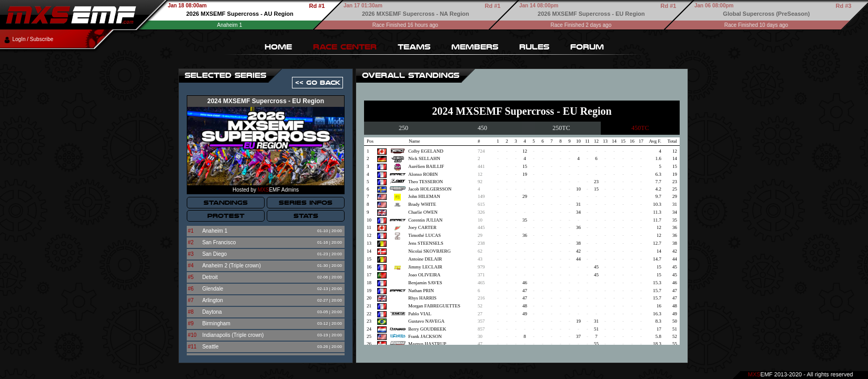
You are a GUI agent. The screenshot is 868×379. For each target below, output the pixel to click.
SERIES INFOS (306, 203)
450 (482, 128)
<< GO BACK (318, 83)
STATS (306, 216)
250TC (561, 128)
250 (403, 128)
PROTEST (226, 216)
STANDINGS (226, 203)
